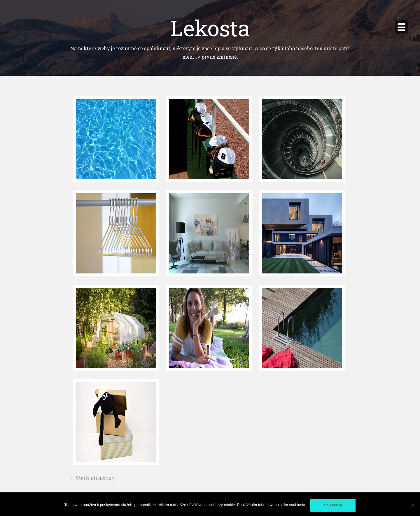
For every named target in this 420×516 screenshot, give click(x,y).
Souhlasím (333, 505)
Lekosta (210, 28)
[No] (413, 505)
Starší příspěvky (92, 478)
